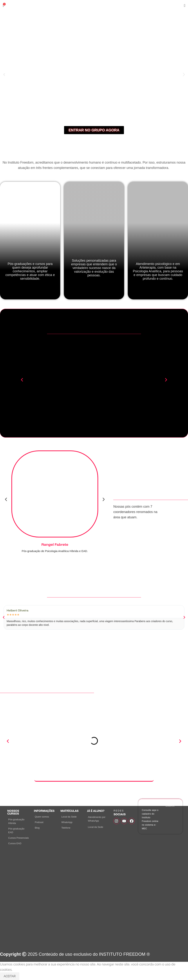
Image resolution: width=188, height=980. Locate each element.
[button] (4, 75)
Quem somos (42, 817)
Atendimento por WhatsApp (97, 819)
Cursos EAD (15, 843)
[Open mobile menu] (185, 6)
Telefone (66, 828)
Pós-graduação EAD (16, 830)
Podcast (39, 822)
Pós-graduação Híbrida (16, 821)
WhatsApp (67, 822)
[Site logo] (94, 5)
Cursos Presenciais (19, 838)
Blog (37, 828)
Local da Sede (69, 817)
